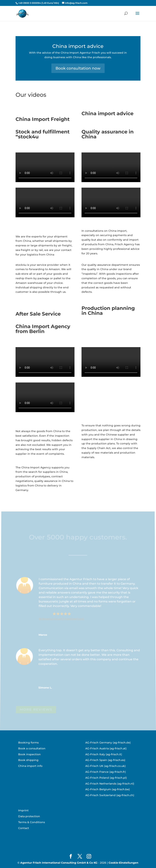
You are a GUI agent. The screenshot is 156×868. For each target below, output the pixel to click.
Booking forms (28, 743)
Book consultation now (78, 68)
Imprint (23, 810)
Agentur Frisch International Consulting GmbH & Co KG (59, 863)
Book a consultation (32, 748)
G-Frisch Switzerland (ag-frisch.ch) (111, 795)
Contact (24, 828)
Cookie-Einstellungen (123, 863)
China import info (30, 766)
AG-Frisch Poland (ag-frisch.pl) (106, 778)
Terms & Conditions (32, 822)
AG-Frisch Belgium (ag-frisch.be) (108, 789)
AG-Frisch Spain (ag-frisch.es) (105, 760)
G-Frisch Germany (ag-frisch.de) (109, 743)
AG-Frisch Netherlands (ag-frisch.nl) (110, 784)
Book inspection (29, 754)
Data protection (29, 816)
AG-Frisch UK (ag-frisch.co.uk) (105, 766)
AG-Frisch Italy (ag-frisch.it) (104, 754)
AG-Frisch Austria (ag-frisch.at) (106, 748)
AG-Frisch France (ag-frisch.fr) (106, 772)
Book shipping (28, 760)
